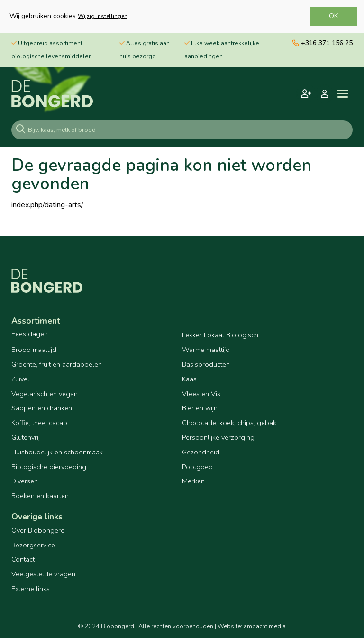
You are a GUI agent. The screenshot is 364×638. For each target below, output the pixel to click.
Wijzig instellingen (103, 16)
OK (333, 16)
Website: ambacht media (252, 626)
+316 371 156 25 (323, 43)
